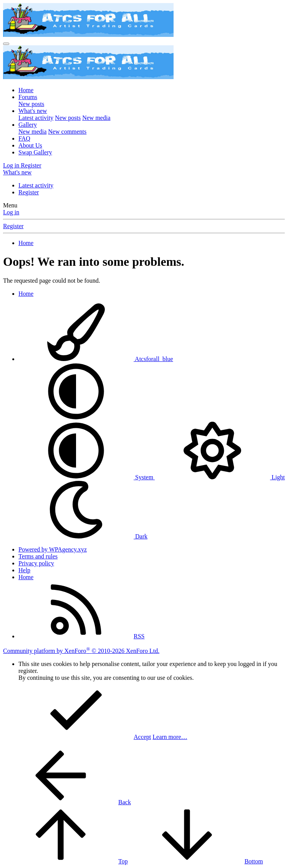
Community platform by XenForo (81, 651)
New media (96, 118)
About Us (30, 145)
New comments (67, 132)
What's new (33, 111)
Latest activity (36, 118)
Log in (11, 212)
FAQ (24, 138)
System (87, 477)
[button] (76, 418)
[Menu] (6, 44)
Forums (28, 97)
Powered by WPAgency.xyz (53, 549)
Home (26, 90)
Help (24, 570)
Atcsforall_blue (96, 359)
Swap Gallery (35, 152)
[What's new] (17, 172)
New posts (31, 104)
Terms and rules (38, 556)
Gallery (28, 125)
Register (29, 192)
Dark (83, 536)
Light (220, 477)
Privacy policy (36, 563)
